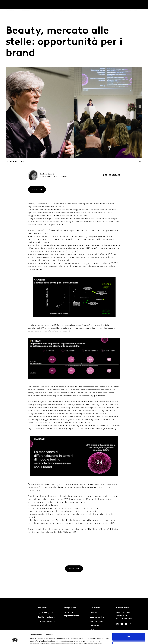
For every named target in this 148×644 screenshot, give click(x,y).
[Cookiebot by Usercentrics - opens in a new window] (15, 640)
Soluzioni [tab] (26, 4)
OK (129, 623)
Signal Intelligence (46, 613)
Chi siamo (100, 4)
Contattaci (127, 4)
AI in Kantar (51, 4)
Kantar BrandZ (65, 4)
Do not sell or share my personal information (129, 632)
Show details (36, 639)
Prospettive (39, 4)
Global (136, 4)
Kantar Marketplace (83, 4)
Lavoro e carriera (113, 4)
